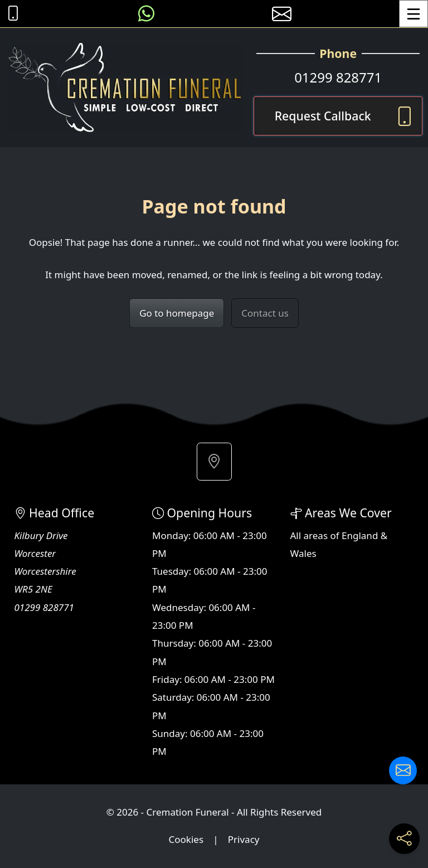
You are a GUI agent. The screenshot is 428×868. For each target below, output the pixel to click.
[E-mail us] (282, 14)
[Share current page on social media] (404, 839)
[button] (214, 462)
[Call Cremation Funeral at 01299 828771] (10, 14)
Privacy (244, 839)
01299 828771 (338, 77)
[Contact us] (403, 770)
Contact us (265, 313)
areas (316, 535)
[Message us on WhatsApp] (146, 14)
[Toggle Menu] (414, 14)
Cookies (186, 839)
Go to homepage (177, 313)
